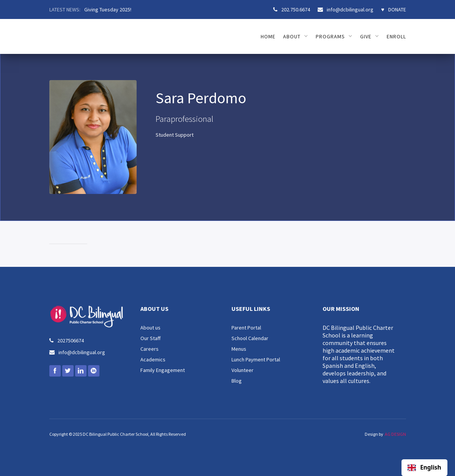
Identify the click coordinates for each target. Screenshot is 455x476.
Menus (239, 349)
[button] (296, 36)
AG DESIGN (395, 434)
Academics (153, 359)
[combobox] (424, 468)
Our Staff (150, 338)
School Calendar (250, 338)
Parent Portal (246, 328)
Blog (237, 381)
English (424, 468)
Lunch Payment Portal (256, 359)
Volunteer (242, 370)
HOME (268, 36)
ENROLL (396, 36)
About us (150, 328)
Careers (150, 349)
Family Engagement (163, 370)
